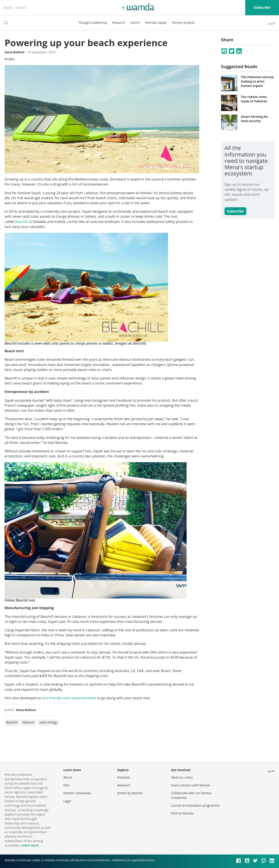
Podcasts (124, 777)
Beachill (21, 222)
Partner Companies (77, 793)
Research (119, 23)
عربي (272, 23)
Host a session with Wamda (191, 785)
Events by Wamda (130, 793)
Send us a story (182, 777)
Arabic (10, 59)
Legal (67, 801)
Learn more (30, 845)
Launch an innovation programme (195, 805)
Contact (20, 8)
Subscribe (262, 7)
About (8, 8)
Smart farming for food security (254, 119)
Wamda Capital (156, 23)
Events (135, 23)
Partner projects (183, 23)
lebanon (28, 722)
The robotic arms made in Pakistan (254, 99)
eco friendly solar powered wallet (70, 698)
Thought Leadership (93, 23)
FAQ (66, 785)
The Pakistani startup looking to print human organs (257, 81)
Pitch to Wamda (182, 813)
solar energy (48, 722)
